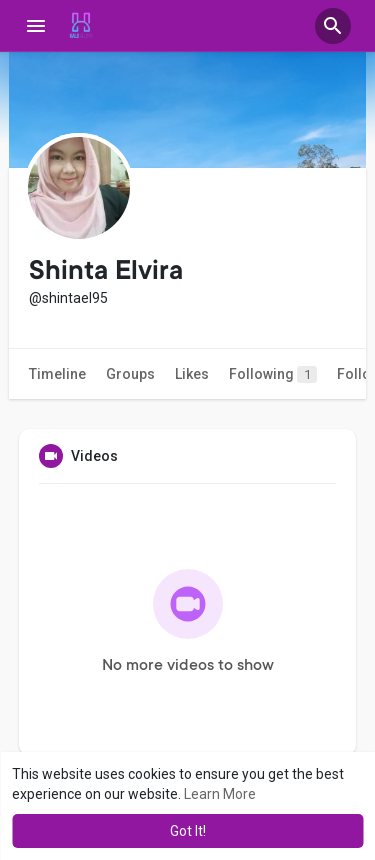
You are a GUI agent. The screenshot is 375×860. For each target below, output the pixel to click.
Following (273, 374)
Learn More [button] (220, 794)
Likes (192, 374)
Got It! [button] (188, 831)
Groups (130, 374)
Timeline (57, 374)
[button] (333, 26)
